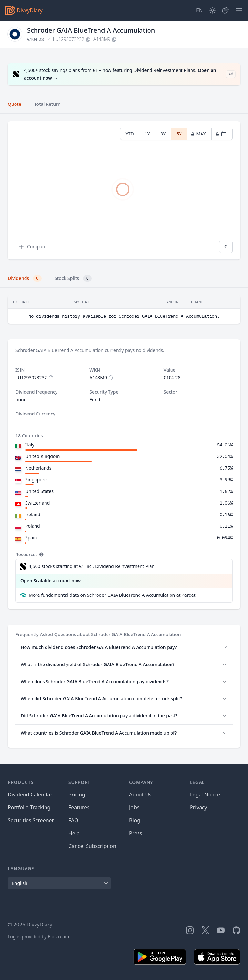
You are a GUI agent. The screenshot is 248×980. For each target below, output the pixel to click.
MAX (198, 134)
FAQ (73, 820)
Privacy (198, 807)
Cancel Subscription (92, 846)
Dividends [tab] (25, 278)
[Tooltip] (41, 555)
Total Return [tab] (47, 104)
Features (79, 807)
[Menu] (239, 10)
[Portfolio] (225, 10)
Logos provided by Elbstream (38, 937)
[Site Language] (199, 10)
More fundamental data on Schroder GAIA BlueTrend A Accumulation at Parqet (112, 595)
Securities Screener (31, 820)
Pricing (77, 795)
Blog (135, 820)
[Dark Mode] (212, 10)
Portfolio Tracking (29, 807)
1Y (147, 134)
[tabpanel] (124, 190)
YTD (130, 134)
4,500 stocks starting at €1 (92, 566)
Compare (32, 247)
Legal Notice (205, 795)
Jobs (134, 807)
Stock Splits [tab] (73, 278)
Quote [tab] (15, 104)
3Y (163, 134)
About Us (140, 795)
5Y (179, 134)
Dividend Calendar (30, 795)
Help (74, 833)
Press (136, 833)
